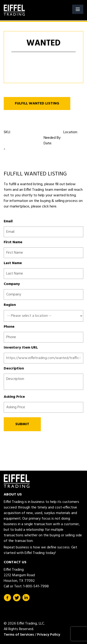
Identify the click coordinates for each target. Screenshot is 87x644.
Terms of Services (19, 635)
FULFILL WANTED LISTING (37, 104)
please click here (43, 207)
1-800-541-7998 (36, 586)
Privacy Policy (49, 635)
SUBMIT (22, 424)
